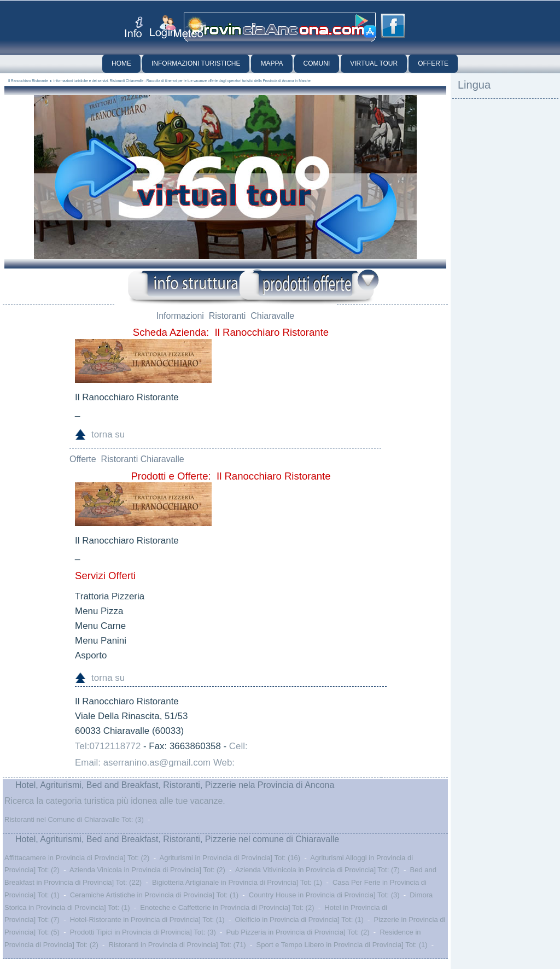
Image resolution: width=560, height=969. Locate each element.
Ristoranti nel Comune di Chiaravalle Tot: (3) (74, 819)
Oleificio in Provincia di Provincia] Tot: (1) (299, 920)
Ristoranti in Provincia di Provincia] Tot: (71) (177, 945)
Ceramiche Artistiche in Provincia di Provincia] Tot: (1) (154, 895)
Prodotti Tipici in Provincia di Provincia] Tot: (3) (143, 932)
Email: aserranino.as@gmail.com (143, 763)
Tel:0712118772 (108, 746)
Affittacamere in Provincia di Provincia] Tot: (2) (77, 858)
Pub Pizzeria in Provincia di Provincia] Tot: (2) (298, 932)
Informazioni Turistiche (196, 63)
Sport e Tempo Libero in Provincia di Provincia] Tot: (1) (342, 945)
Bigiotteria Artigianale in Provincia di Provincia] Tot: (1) (237, 882)
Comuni (317, 63)
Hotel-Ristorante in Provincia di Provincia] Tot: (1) (147, 920)
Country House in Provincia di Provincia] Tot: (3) (324, 895)
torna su (108, 434)
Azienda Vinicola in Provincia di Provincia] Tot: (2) (147, 870)
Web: (224, 763)
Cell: (238, 746)
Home (121, 63)
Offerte (433, 63)
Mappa (272, 63)
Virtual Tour (374, 63)
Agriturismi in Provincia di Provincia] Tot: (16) (230, 858)
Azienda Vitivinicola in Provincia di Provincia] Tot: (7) (317, 870)
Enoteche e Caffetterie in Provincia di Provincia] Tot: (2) (227, 907)
